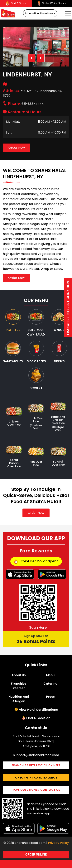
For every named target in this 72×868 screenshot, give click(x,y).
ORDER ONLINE (36, 854)
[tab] (13, 321)
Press (50, 697)
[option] (36, 47)
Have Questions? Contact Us (36, 790)
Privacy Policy (58, 843)
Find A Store (16, 4)
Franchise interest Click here (68, 308)
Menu (50, 675)
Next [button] (41, 58)
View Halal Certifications (38, 710)
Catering (50, 684)
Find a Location (38, 718)
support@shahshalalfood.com (36, 755)
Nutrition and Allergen (19, 699)
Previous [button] (31, 58)
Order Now (17, 148)
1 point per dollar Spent (36, 561)
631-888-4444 (26, 104)
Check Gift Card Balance (36, 778)
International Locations (40, 13)
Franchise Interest (19, 686)
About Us (19, 675)
